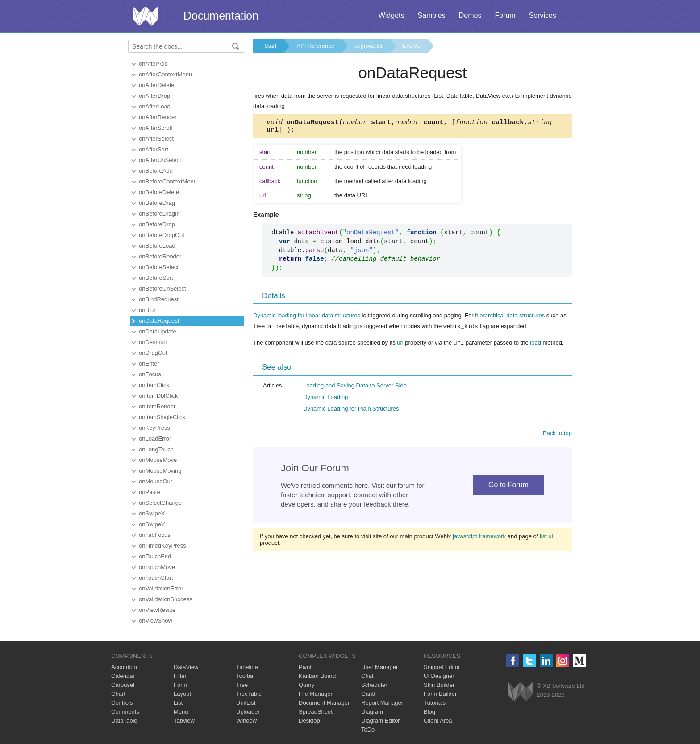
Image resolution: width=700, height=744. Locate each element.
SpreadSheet (316, 712)
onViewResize (157, 610)
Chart (118, 694)
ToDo (368, 729)
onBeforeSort (156, 278)
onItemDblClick (158, 396)
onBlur (147, 310)
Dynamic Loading (325, 399)
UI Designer (439, 676)
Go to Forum (508, 487)
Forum (505, 15)
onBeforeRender (160, 256)
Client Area (438, 721)
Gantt (368, 694)
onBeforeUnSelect (162, 289)
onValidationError (161, 588)
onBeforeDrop (157, 224)
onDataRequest (159, 321)
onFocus (150, 374)
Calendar (123, 676)
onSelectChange (160, 503)
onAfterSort (154, 149)
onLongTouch (156, 449)
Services (543, 15)
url (400, 345)
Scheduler (374, 685)
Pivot (305, 667)
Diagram (372, 712)
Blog (429, 712)
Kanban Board (317, 676)
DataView (186, 667)
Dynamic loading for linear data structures (307, 318)
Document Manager (324, 703)
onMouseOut (155, 481)
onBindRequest (159, 299)
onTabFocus (155, 535)
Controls (122, 703)
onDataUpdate (158, 331)
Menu (181, 712)
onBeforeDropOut (162, 235)
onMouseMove (158, 460)
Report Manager (382, 703)
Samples (431, 15)
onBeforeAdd (156, 171)
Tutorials (435, 703)
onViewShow (156, 621)
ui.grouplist (369, 46)
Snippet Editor (442, 667)
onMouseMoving (160, 471)
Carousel (123, 685)
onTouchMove (157, 567)
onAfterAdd (153, 64)
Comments (125, 712)
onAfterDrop (154, 96)
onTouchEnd (155, 556)
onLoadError (155, 439)
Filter (180, 676)
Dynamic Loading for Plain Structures (351, 410)
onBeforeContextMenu (168, 181)
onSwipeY (152, 524)
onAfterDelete (157, 85)
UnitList (246, 703)
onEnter (149, 364)
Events (412, 46)
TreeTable (249, 694)
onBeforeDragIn (159, 214)
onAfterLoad (155, 106)
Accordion (124, 667)
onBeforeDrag (157, 203)
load (535, 345)
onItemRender (157, 406)
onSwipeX (152, 513)
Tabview (184, 721)
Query (306, 685)
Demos (470, 15)
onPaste (150, 492)
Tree (242, 685)
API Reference (315, 46)
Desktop (309, 721)
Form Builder (440, 694)
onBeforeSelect (159, 267)
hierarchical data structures (510, 318)
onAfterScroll (155, 128)
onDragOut (153, 353)
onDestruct (153, 342)
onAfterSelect (156, 139)
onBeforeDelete (159, 192)
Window (246, 721)
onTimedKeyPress (162, 546)
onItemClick (154, 385)
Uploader (248, 712)
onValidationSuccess (166, 599)
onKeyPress (154, 428)
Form (180, 685)
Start (270, 46)
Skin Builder (439, 685)
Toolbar (246, 676)
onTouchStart (156, 578)
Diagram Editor (381, 721)
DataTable (124, 721)
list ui (546, 538)
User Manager (379, 667)
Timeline (247, 667)
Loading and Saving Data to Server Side (355, 387)
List (178, 703)
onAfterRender (158, 117)
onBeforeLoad (157, 246)
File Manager (316, 694)
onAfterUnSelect (160, 160)
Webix (520, 692)
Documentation (221, 16)
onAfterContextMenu (165, 74)
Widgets (392, 15)
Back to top (557, 435)
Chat (367, 676)
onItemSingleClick (162, 417)
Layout (182, 694)
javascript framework (479, 538)
